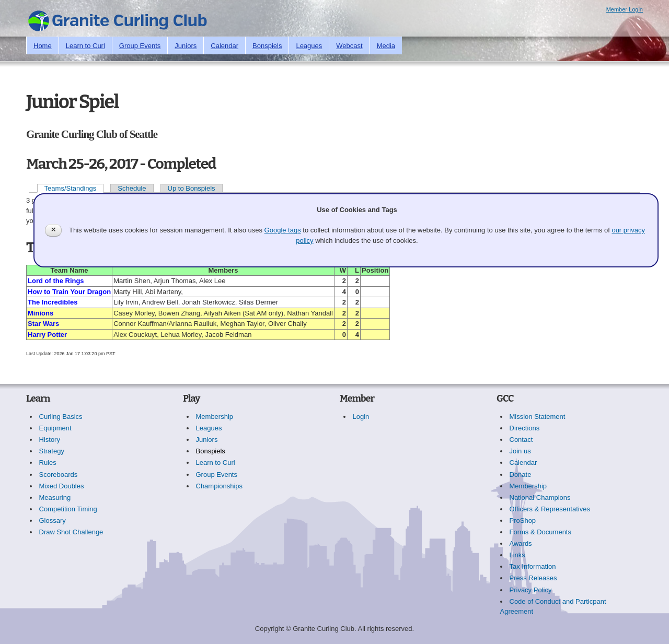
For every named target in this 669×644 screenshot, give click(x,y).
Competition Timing (68, 509)
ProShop (523, 520)
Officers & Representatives (550, 509)
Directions (525, 428)
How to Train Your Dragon (69, 292)
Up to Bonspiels (192, 188)
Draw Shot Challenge (71, 532)
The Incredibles (53, 302)
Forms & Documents (540, 532)
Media (386, 46)
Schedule (132, 188)
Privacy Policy (531, 590)
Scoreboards (59, 475)
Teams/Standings (71, 188)
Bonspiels (267, 46)
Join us (520, 451)
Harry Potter (47, 335)
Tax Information (533, 566)
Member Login (625, 9)
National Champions (540, 497)
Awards (521, 543)
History (50, 440)
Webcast (349, 46)
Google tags (283, 230)
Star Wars (43, 324)
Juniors (186, 46)
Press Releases (533, 578)
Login (361, 417)
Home (43, 46)
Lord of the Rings (56, 281)
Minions (41, 313)
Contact (521, 440)
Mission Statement (538, 417)
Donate (521, 475)
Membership (215, 417)
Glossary (53, 520)
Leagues (309, 46)
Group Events (140, 46)
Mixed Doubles (62, 486)
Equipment (55, 428)
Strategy (52, 451)
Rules (48, 462)
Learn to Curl (85, 46)
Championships (220, 486)
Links (517, 555)
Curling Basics (61, 417)
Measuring (55, 497)
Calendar (224, 46)
